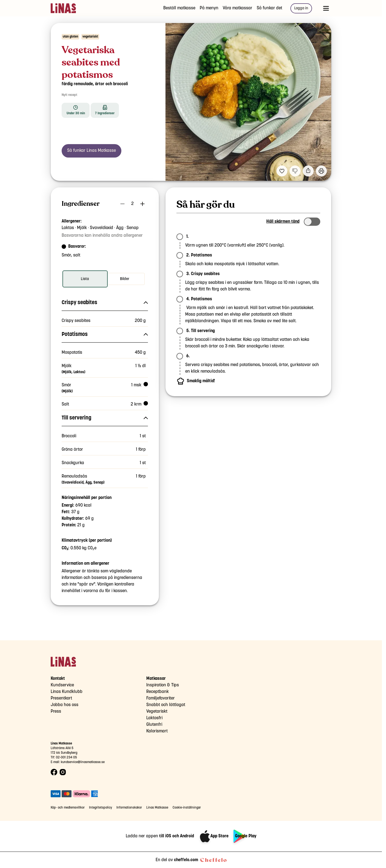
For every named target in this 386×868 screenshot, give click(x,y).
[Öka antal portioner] (142, 204)
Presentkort (61, 698)
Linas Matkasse (157, 808)
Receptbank (158, 692)
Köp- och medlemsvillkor (68, 808)
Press (56, 711)
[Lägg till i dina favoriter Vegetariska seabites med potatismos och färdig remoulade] (282, 171)
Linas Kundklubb (67, 692)
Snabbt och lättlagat (166, 705)
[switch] (312, 222)
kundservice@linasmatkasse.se (83, 762)
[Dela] (308, 171)
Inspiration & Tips (163, 685)
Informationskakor (129, 808)
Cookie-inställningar (187, 808)
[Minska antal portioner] (122, 204)
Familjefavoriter (161, 698)
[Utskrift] (321, 171)
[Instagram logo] (63, 772)
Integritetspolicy (101, 808)
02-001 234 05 (66, 757)
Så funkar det (269, 8)
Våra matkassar (238, 8)
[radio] (85, 279)
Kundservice (62, 685)
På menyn (209, 8)
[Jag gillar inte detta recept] (295, 171)
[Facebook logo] (54, 772)
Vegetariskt (157, 711)
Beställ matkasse (179, 8)
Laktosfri (154, 718)
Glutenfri (154, 725)
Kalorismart (157, 731)
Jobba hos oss (65, 705)
